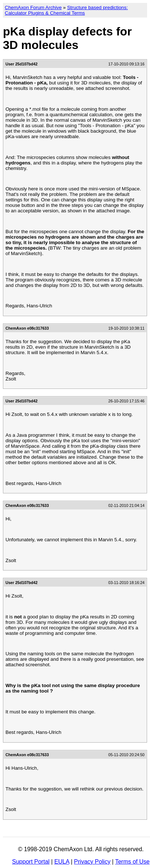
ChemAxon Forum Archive (33, 7)
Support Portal (31, 862)
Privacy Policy (92, 862)
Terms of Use (132, 862)
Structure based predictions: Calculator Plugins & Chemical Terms (66, 10)
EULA (62, 862)
